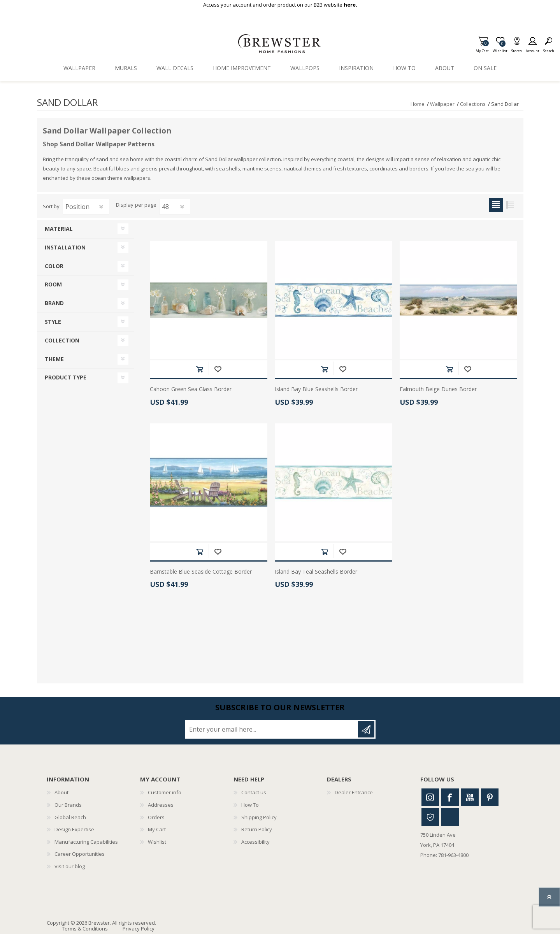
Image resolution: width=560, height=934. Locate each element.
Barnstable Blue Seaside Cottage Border (201, 572)
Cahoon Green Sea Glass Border (191, 389)
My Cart (482, 48)
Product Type (66, 377)
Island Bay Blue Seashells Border (316, 389)
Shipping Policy (259, 817)
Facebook (450, 797)
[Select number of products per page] (175, 207)
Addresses (161, 805)
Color (54, 266)
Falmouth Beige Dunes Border (438, 389)
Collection (62, 340)
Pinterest (490, 797)
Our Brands (68, 805)
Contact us (254, 792)
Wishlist (157, 842)
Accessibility (255, 842)
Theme (54, 359)
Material (59, 229)
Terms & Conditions (85, 929)
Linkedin (450, 817)
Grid (496, 205)
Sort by (51, 206)
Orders (156, 817)
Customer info (165, 792)
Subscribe (366, 729)
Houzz (430, 817)
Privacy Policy (139, 929)
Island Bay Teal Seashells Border (316, 572)
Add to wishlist (218, 369)
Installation (65, 247)
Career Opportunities (80, 854)
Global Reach (70, 817)
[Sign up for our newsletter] (272, 729)
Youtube (470, 797)
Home (418, 104)
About (61, 792)
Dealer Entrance (354, 792)
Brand (54, 303)
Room (53, 284)
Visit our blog (70, 866)
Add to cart (199, 369)
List (510, 205)
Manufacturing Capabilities (86, 842)
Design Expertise (74, 829)
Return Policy (257, 829)
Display (125, 205)
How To (250, 805)
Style (53, 322)
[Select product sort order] (86, 207)
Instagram (430, 797)
